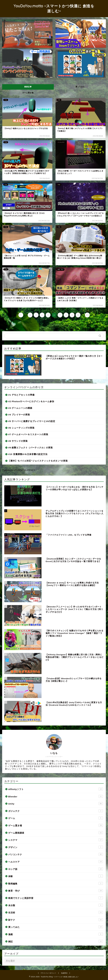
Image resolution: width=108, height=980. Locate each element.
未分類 (56, 905)
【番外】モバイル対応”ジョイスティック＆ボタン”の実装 (38, 461)
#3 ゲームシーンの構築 (20, 408)
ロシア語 (56, 869)
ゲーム (56, 818)
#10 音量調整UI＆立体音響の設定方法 (28, 454)
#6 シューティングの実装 (21, 428)
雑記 (56, 941)
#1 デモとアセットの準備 (21, 395)
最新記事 (28, 87)
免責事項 (64, 973)
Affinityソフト (56, 789)
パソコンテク (56, 854)
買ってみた (80, 87)
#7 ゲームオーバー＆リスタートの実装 (28, 434)
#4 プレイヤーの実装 (19, 415)
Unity (56, 803)
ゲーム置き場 (28, 93)
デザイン (56, 847)
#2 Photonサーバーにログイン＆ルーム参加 (31, 401)
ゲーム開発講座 (56, 833)
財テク (56, 920)
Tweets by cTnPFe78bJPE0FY (19, 470)
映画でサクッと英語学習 (56, 898)
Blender (56, 796)
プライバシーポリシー (48, 973)
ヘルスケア (56, 862)
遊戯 (56, 934)
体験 (56, 876)
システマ (56, 840)
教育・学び (56, 891)
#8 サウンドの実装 (18, 441)
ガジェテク (56, 811)
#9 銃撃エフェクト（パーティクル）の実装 (31, 448)
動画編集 (56, 883)
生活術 (56, 912)
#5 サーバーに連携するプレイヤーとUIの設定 (32, 421)
